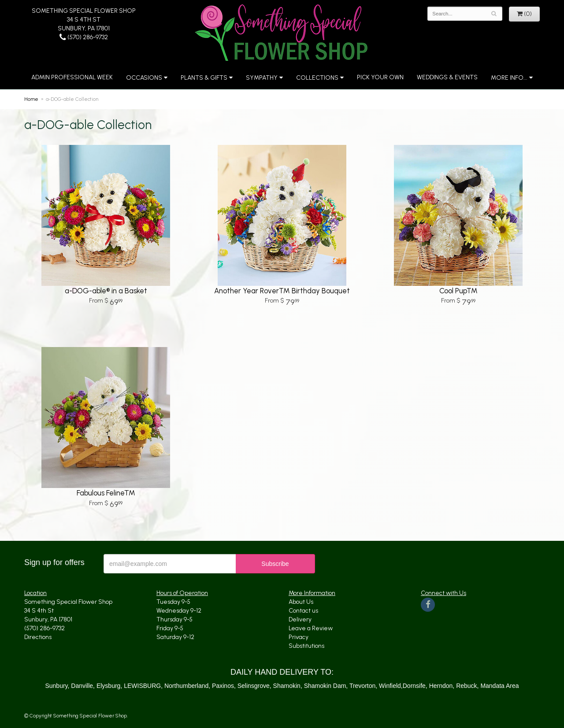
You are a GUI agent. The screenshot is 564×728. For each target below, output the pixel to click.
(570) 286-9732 (84, 37)
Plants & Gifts (204, 78)
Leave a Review (311, 628)
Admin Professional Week (72, 77)
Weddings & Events (447, 77)
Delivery (300, 619)
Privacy (299, 637)
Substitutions (306, 646)
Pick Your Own (380, 77)
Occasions (144, 78)
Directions (38, 637)
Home (31, 99)
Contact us (303, 611)
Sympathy (262, 78)
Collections (317, 78)
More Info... (509, 78)
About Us (301, 602)
